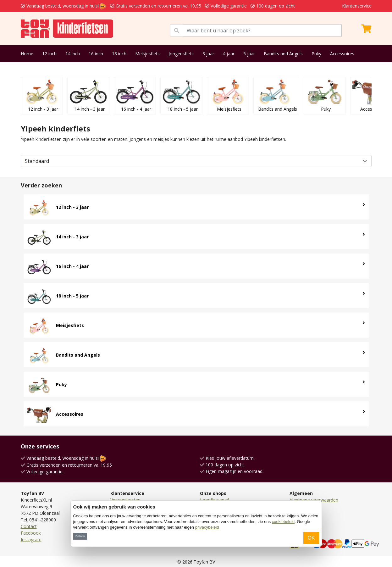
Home (27, 54)
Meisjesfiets (147, 54)
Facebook (31, 533)
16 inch (96, 54)
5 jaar (249, 54)
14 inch (73, 54)
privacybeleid (207, 527)
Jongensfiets (181, 54)
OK (311, 538)
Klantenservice (357, 6)
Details (80, 536)
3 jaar (208, 54)
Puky (316, 54)
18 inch (119, 54)
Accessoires (342, 54)
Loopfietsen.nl (214, 500)
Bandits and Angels (283, 54)
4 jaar (229, 54)
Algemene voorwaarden (314, 500)
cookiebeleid (283, 522)
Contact (29, 526)
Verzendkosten (125, 500)
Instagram (31, 539)
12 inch (49, 54)
